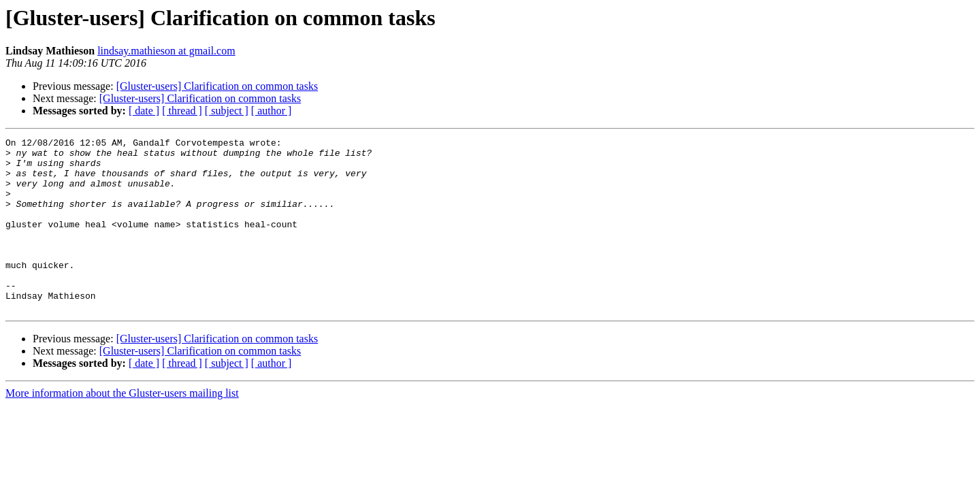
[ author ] (272, 111)
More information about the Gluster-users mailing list (122, 428)
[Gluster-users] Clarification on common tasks (217, 86)
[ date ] (144, 111)
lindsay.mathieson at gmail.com (166, 51)
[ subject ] (227, 111)
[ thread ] (182, 111)
